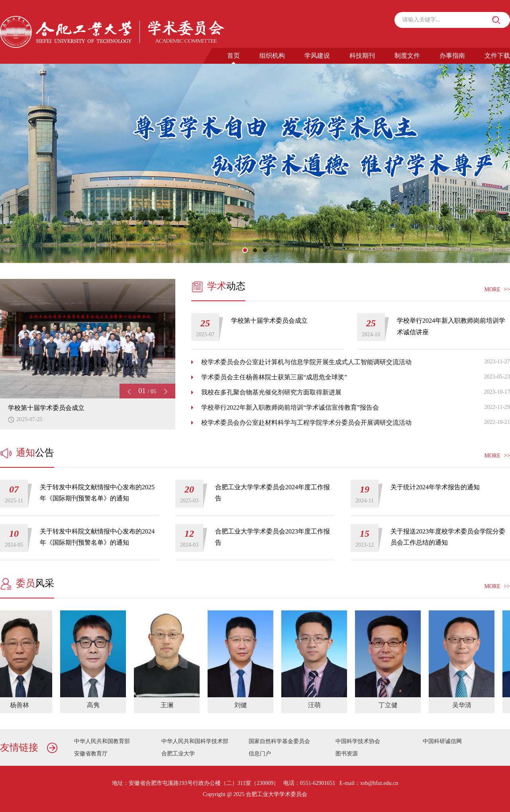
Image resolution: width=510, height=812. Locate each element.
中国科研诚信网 (442, 741)
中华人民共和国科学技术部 (195, 741)
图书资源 (347, 754)
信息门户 (260, 754)
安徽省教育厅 (91, 754)
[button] (245, 250)
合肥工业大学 (178, 754)
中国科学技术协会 (358, 741)
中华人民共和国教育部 (102, 741)
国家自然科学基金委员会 (279, 741)
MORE (497, 290)
